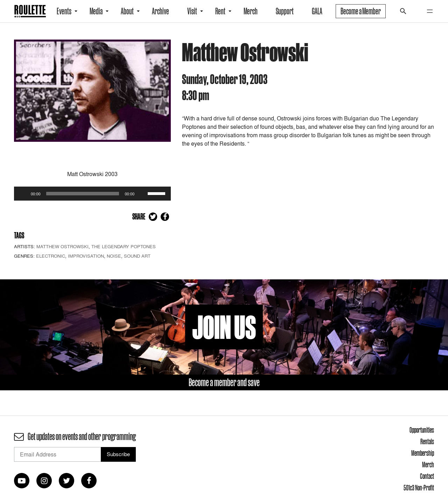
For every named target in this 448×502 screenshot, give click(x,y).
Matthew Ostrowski (62, 246)
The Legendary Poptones (124, 246)
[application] (92, 194)
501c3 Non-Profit (419, 488)
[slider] (83, 194)
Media (96, 11)
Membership (423, 453)
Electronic (51, 256)
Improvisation (86, 256)
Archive (160, 11)
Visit (192, 11)
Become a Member (361, 11)
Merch (251, 11)
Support (285, 11)
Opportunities (422, 430)
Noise (114, 256)
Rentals (427, 441)
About (127, 11)
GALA (317, 11)
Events (64, 11)
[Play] (23, 194)
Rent (220, 11)
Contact (427, 476)
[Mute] (142, 194)
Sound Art (137, 256)
